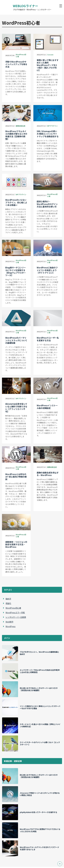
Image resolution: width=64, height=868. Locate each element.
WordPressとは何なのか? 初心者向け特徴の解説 (16, 477)
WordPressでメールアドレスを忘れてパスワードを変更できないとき (39, 848)
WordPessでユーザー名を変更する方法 (48, 339)
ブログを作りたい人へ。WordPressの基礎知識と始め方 (39, 653)
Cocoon (50, 55)
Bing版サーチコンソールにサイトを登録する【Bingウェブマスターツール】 (16, 271)
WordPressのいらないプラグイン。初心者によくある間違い (16, 202)
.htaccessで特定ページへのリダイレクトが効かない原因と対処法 (40, 794)
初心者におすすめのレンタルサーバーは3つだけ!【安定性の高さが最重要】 (39, 689)
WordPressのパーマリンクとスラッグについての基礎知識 (16, 340)
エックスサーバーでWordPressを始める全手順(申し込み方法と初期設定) (40, 671)
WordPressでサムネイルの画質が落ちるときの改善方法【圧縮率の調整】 (16, 135)
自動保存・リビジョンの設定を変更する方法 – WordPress (16, 544)
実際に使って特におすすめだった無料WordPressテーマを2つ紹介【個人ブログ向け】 (48, 65)
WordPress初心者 (21, 55)
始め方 (8, 599)
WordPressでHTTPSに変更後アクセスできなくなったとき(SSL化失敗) (40, 830)
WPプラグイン (52, 126)
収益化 (8, 603)
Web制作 (9, 622)
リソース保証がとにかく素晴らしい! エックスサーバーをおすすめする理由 (40, 707)
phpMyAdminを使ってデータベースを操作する (38, 812)
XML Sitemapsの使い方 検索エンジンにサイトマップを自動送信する (48, 134)
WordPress (11, 626)
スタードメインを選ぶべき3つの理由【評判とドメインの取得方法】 (40, 725)
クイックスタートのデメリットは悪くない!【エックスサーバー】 (40, 743)
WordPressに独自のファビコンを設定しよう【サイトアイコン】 (47, 270)
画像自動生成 (21, 126)
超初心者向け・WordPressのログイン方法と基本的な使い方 (47, 204)
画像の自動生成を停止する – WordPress (48, 474)
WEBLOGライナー (25, 6)
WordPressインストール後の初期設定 (47, 407)
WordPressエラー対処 (15, 612)
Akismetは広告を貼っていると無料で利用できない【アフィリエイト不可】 (16, 408)
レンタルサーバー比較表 (16, 617)
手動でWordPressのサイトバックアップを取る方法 (16, 64)
